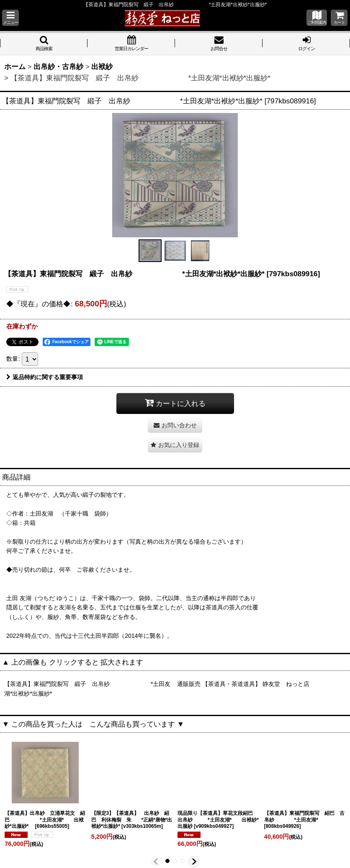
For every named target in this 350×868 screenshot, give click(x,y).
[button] (10, 18)
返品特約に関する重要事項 (45, 377)
